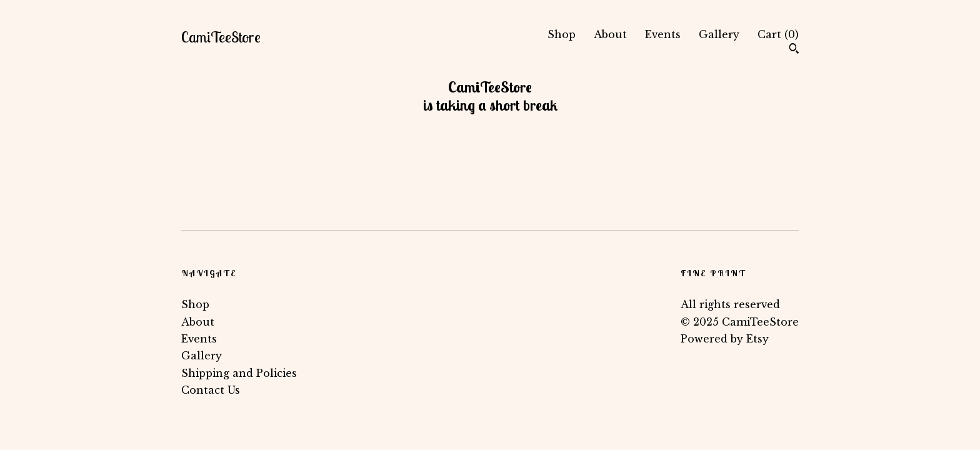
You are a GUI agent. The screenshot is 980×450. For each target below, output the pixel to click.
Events (663, 34)
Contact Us (211, 390)
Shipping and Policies (239, 373)
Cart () (778, 34)
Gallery (719, 34)
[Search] (794, 50)
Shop (562, 34)
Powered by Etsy (725, 339)
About (610, 34)
